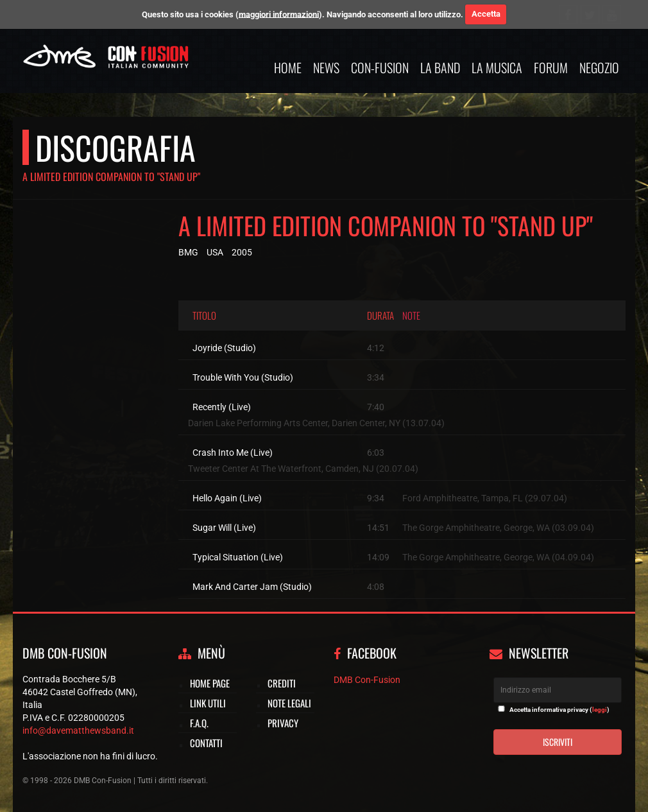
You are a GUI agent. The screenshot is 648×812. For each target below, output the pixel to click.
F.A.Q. (199, 723)
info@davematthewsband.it (78, 730)
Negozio (599, 67)
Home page (210, 683)
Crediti (282, 683)
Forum (551, 67)
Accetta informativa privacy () (559, 710)
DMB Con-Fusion (367, 680)
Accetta (486, 14)
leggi (600, 710)
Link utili (208, 703)
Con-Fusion (380, 67)
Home (288, 67)
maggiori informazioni (279, 14)
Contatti (206, 743)
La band (440, 67)
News (326, 67)
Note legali (289, 703)
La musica (497, 67)
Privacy (283, 723)
